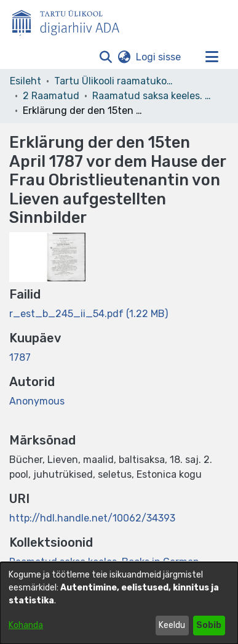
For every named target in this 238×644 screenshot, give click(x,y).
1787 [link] (20, 357)
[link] (89, 314)
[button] (105, 57)
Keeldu (172, 625)
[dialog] (119, 603)
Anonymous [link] (37, 401)
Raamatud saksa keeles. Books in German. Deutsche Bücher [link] (154, 96)
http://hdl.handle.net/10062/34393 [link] (92, 518)
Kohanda (26, 625)
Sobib (209, 625)
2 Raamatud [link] (51, 96)
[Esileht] (71, 20)
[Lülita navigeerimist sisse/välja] (212, 57)
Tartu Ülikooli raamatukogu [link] (116, 81)
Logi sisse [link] (159, 57)
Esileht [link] (26, 81)
